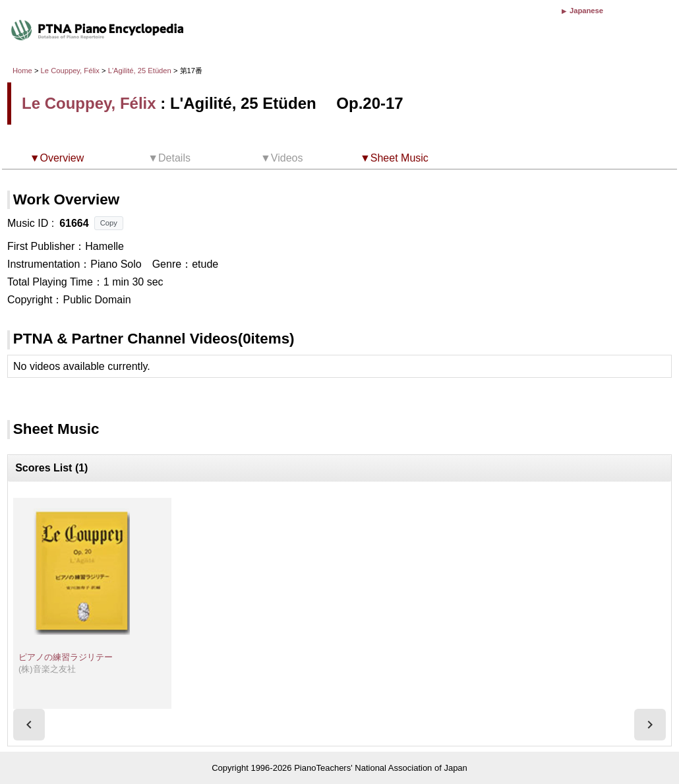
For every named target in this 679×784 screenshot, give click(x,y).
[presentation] (29, 725)
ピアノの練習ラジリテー (66, 657)
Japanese (586, 11)
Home (22, 71)
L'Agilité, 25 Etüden (141, 71)
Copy (109, 223)
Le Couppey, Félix (70, 71)
